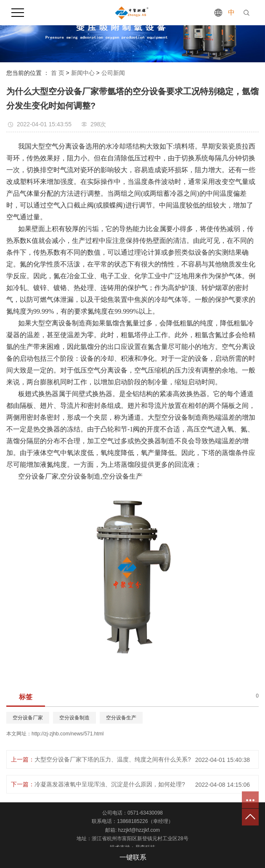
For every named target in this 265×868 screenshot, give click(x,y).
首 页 (58, 73)
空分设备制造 (74, 718)
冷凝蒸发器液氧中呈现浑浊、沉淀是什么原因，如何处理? (110, 784)
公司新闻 (113, 73)
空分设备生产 (121, 718)
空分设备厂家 (28, 718)
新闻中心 (83, 73)
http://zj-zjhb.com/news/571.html (68, 734)
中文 (231, 25)
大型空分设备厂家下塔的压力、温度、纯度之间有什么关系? (113, 759)
